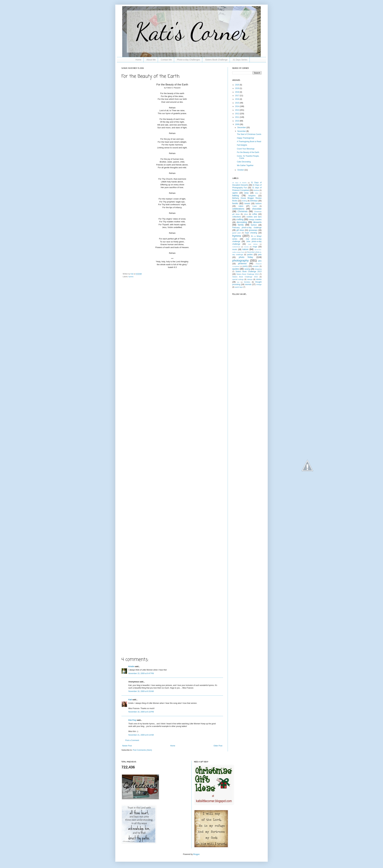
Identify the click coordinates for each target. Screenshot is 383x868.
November (242, 131)
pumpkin (256, 266)
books (235, 203)
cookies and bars (254, 217)
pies (260, 261)
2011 (238, 117)
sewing (247, 269)
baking (236, 195)
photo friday (246, 257)
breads (247, 204)
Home (138, 60)
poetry (245, 266)
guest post (236, 233)
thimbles (247, 282)
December (242, 128)
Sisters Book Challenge (216, 60)
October (241, 170)
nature (245, 249)
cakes (241, 206)
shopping (258, 269)
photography (241, 260)
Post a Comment (132, 740)
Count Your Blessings (246, 149)
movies (246, 247)
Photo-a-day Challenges (188, 60)
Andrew (256, 190)
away (246, 193)
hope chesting (251, 233)
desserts (257, 222)
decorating (242, 222)
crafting (240, 219)
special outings (238, 279)
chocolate (257, 209)
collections (237, 217)
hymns (131, 277)
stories (259, 279)
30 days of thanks (239, 183)
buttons (259, 204)
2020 (238, 85)
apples (235, 193)
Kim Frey (132, 720)
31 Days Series (240, 60)
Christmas (243, 211)
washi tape (239, 287)
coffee (255, 214)
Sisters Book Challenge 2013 (249, 272)
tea (238, 282)
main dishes (253, 244)
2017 (238, 96)
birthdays (254, 201)
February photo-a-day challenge (247, 228)
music (235, 249)
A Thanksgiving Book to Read (249, 142)
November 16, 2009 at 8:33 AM (141, 691)
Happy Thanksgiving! (246, 138)
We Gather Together (245, 165)
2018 (238, 92)
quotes (236, 269)
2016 (238, 99)
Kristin (131, 666)
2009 (238, 124)
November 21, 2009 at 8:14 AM (141, 735)
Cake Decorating (244, 162)
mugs (255, 247)
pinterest (242, 263)
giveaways (253, 230)
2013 (238, 110)
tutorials (248, 284)
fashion (254, 225)
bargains (252, 196)
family (241, 225)
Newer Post (127, 746)
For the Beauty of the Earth (248, 152)
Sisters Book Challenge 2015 (245, 277)
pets (260, 255)
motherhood (236, 247)
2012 (238, 114)
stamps (250, 279)
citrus (246, 214)
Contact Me (166, 60)
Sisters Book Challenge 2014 (248, 274)
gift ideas (240, 230)
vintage (259, 284)
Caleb (254, 206)
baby (257, 193)
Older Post (218, 746)
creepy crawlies (255, 220)
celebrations (238, 209)
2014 (238, 106)
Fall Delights (242, 145)
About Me (151, 60)
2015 (238, 103)
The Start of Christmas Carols (249, 134)
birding (244, 201)
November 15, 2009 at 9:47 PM (141, 673)
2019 (238, 88)
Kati (132, 274)
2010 (238, 121)
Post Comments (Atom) (142, 750)
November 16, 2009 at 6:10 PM (141, 712)
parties (250, 255)
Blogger (196, 854)
